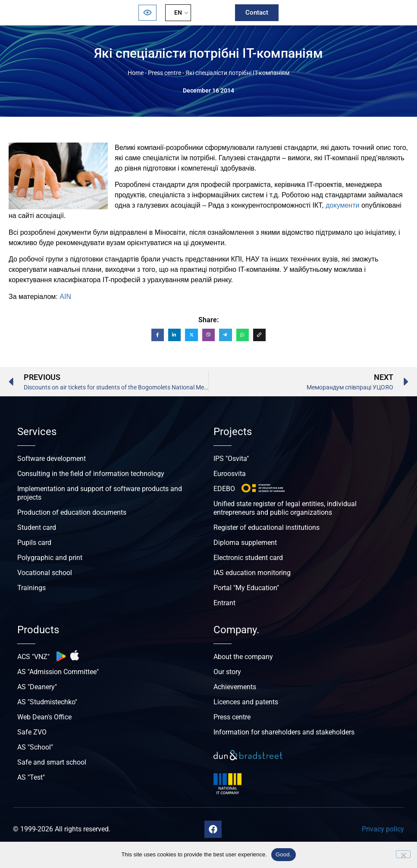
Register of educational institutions (267, 527)
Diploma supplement (245, 543)
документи (342, 205)
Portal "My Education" (246, 588)
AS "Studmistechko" (47, 702)
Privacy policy (383, 829)
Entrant (224, 603)
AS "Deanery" (37, 687)
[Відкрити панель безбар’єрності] (147, 13)
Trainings (31, 588)
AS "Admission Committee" (58, 672)
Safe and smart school (52, 762)
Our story (227, 672)
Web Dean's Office (44, 717)
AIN (65, 297)
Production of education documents (72, 512)
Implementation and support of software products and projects (100, 493)
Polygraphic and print (50, 558)
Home (136, 73)
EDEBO (224, 489)
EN (178, 12)
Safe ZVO (32, 732)
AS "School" (35, 747)
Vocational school (45, 573)
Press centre (165, 73)
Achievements (235, 687)
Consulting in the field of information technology (91, 474)
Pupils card (34, 543)
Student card (37, 527)
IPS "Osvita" (231, 459)
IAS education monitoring (252, 573)
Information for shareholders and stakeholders (284, 732)
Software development (52, 459)
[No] (403, 854)
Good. (284, 854)
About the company (243, 657)
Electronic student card (248, 558)
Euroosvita (230, 474)
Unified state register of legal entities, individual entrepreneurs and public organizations (285, 508)
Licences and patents (246, 702)
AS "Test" (31, 777)
